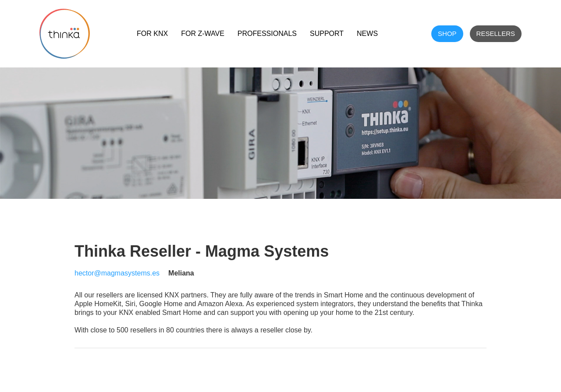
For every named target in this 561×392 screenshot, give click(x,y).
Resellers (496, 34)
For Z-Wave (203, 34)
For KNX (152, 34)
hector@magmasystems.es (117, 273)
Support (327, 34)
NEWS (367, 34)
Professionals (267, 34)
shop (447, 34)
